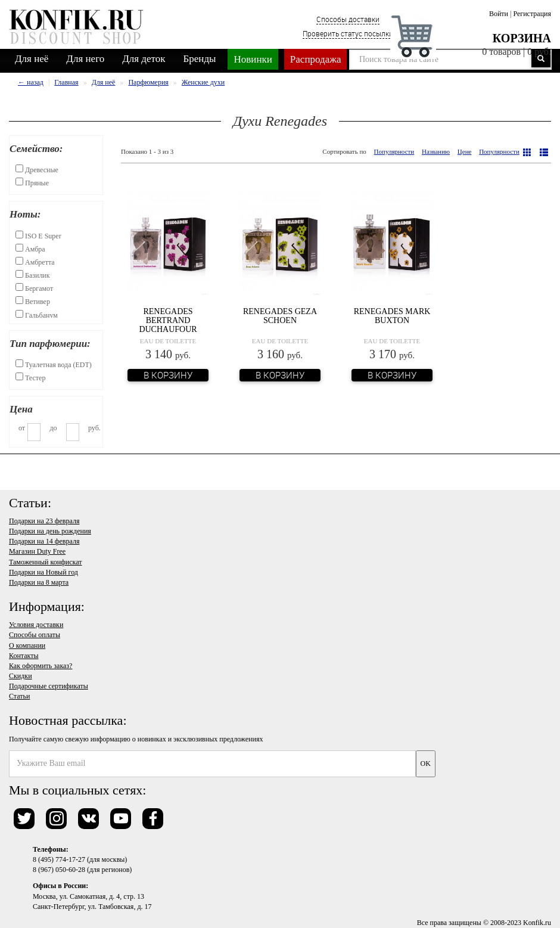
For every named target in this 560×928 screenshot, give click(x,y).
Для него (85, 59)
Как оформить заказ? (41, 666)
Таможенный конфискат (46, 562)
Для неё (32, 59)
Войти (499, 14)
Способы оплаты (35, 635)
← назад (31, 82)
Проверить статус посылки (348, 33)
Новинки (253, 59)
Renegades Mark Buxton (392, 316)
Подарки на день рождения (50, 531)
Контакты (24, 656)
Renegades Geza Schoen (280, 316)
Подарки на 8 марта (39, 582)
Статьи (19, 696)
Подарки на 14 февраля (44, 541)
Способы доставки (348, 19)
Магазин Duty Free (37, 551)
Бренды (200, 59)
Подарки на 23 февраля (44, 521)
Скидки (21, 676)
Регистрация (532, 14)
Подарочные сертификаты (49, 686)
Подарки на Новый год (43, 572)
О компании (27, 645)
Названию (436, 151)
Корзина (522, 38)
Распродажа (316, 59)
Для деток (144, 59)
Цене (465, 151)
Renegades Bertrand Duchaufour (168, 321)
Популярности (394, 151)
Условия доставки (36, 625)
